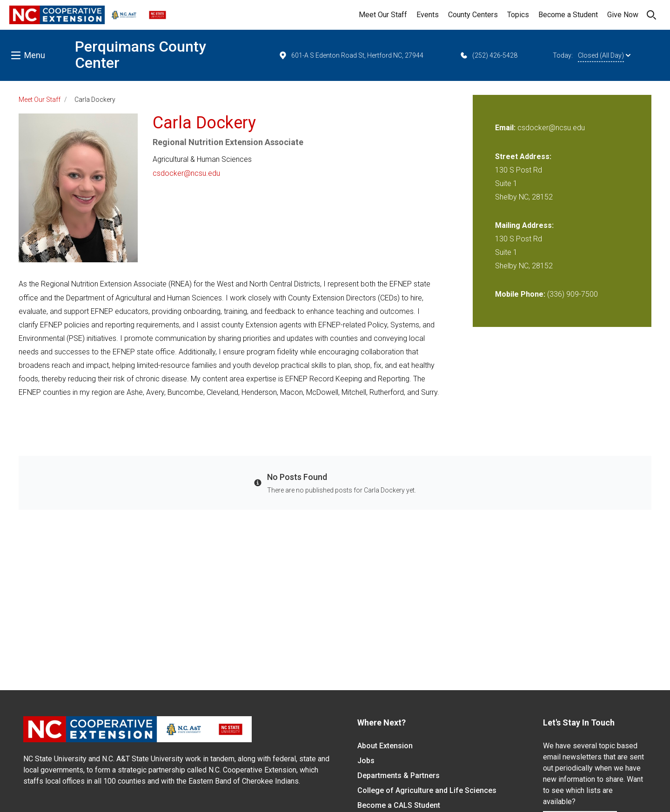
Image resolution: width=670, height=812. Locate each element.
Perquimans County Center (141, 55)
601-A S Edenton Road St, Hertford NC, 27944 (351, 55)
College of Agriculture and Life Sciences (427, 790)
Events (428, 15)
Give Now (623, 15)
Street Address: (523, 156)
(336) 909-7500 (573, 294)
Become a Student (568, 15)
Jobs (366, 761)
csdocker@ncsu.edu (186, 173)
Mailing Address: (524, 225)
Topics (518, 15)
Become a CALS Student (399, 805)
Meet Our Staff (383, 15)
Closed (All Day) (604, 55)
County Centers (473, 15)
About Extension (385, 746)
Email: (506, 128)
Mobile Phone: (520, 294)
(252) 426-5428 (488, 55)
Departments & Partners (399, 775)
